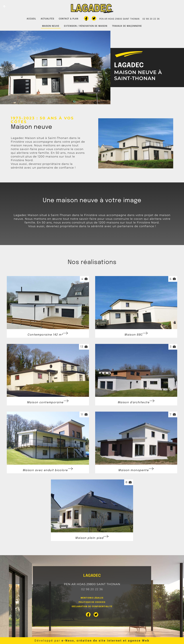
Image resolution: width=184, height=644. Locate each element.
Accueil (31, 19)
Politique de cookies (92, 602)
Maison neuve (51, 26)
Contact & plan (69, 19)
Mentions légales (92, 598)
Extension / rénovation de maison (86, 26)
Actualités (47, 19)
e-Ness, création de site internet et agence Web (105, 641)
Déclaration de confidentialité (92, 607)
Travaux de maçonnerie (127, 26)
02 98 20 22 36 (151, 19)
